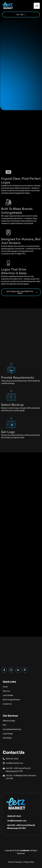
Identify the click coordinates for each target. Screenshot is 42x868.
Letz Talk (21, 14)
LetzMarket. (25, 850)
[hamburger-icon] (37, 6)
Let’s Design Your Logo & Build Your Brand (22, 292)
